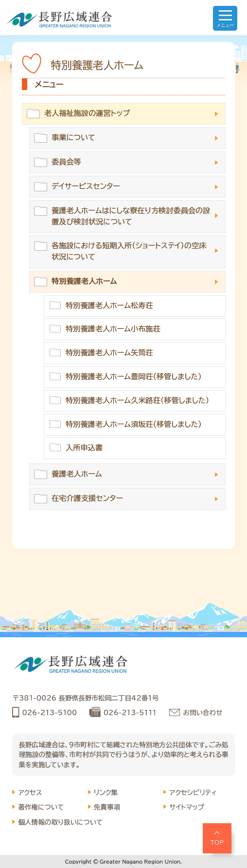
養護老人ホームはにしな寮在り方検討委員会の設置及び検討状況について (131, 216)
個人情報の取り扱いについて (60, 822)
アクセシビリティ (193, 793)
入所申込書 (84, 448)
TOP (217, 842)
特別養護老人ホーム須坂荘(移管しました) (134, 424)
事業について (73, 138)
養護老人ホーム (77, 474)
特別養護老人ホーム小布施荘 (113, 329)
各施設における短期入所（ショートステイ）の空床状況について (129, 251)
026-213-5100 (49, 713)
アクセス (30, 793)
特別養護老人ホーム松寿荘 (109, 305)
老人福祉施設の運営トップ (87, 113)
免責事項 (107, 807)
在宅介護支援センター (87, 498)
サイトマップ (187, 807)
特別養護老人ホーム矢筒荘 (109, 353)
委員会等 (66, 162)
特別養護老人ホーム (84, 281)
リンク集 (106, 793)
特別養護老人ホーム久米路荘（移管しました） (137, 400)
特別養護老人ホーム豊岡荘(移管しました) (134, 377)
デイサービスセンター (86, 186)
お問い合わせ (203, 713)
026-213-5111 (130, 713)
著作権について (41, 807)
